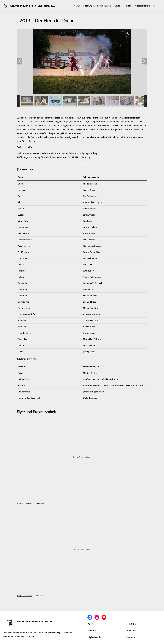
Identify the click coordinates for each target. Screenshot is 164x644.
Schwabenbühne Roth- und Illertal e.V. (33, 6)
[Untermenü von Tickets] (132, 6)
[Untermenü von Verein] (122, 6)
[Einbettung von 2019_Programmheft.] (82, 457)
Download (40, 503)
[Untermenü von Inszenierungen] (112, 6)
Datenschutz (132, 637)
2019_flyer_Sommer (25, 596)
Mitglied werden (95, 637)
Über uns (92, 630)
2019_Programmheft (25, 503)
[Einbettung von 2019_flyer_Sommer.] (82, 549)
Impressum (131, 630)
